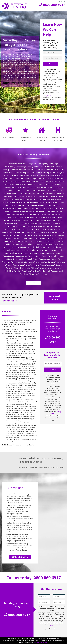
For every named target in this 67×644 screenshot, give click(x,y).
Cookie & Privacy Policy (41, 642)
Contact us (34, 283)
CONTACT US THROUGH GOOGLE (18, 83)
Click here (53, 299)
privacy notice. (47, 96)
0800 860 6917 (52, 5)
